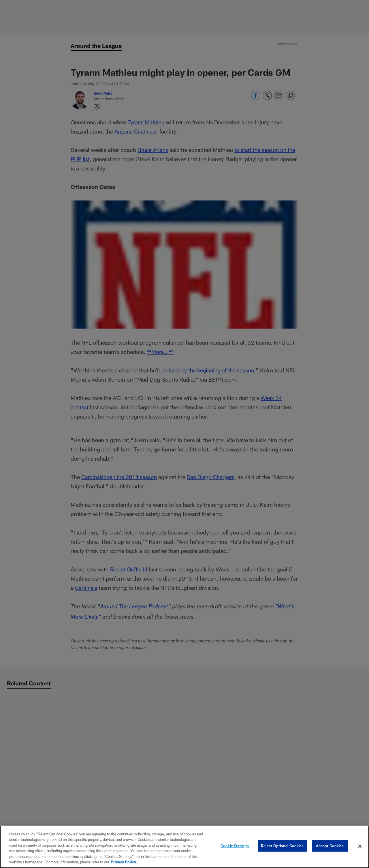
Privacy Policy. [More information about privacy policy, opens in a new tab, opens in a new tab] (124, 862)
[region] (184, 847)
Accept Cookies (330, 846)
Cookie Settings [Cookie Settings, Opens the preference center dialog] (235, 846)
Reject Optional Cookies (282, 846)
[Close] (360, 846)
